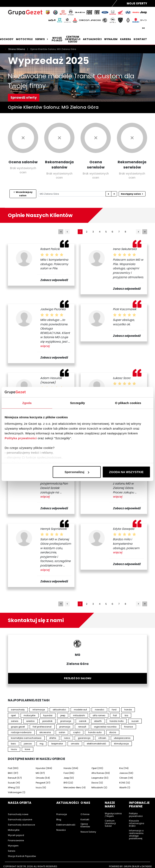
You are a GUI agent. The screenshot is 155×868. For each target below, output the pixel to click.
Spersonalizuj (77, 472)
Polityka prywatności (21, 438)
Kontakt (140, 39)
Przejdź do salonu (78, 678)
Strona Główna (17, 49)
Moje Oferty (137, 3)
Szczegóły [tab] (77, 403)
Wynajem (111, 39)
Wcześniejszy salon (23, 194)
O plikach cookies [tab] (128, 403)
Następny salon (132, 194)
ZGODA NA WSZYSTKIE (126, 472)
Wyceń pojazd (57, 39)
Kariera (126, 39)
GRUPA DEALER (132, 866)
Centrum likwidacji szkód (73, 39)
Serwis (42, 39)
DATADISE (147, 866)
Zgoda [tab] (27, 403)
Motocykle (24, 39)
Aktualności (92, 39)
